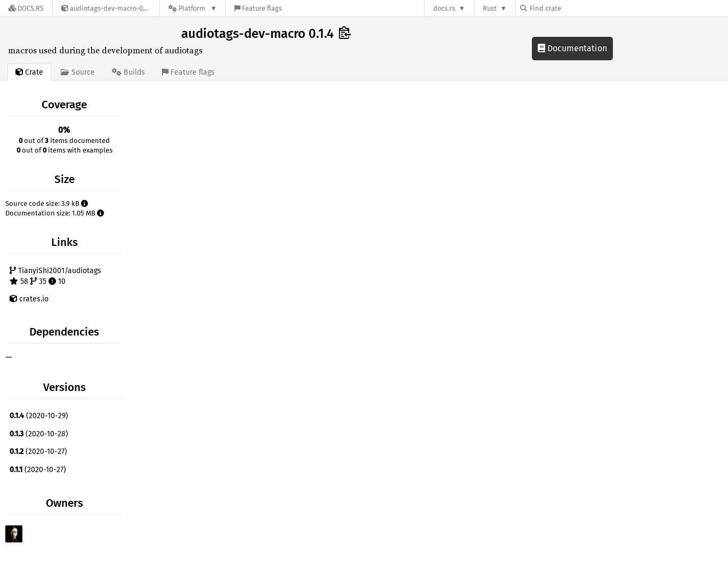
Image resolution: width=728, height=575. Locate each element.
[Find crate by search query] (573, 8)
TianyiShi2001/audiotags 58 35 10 (55, 276)
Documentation (572, 48)
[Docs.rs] (26, 8)
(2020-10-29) (39, 416)
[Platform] (193, 8)
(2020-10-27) (38, 452)
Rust (490, 8)
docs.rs (444, 8)
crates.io (29, 299)
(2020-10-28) (39, 434)
